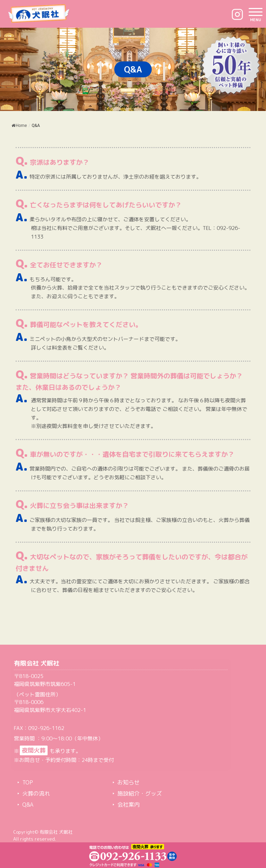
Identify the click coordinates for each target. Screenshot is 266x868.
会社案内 (128, 805)
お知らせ (128, 782)
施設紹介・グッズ (140, 793)
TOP (28, 782)
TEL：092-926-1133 (39, 720)
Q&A (28, 805)
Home (19, 126)
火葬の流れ (36, 793)
